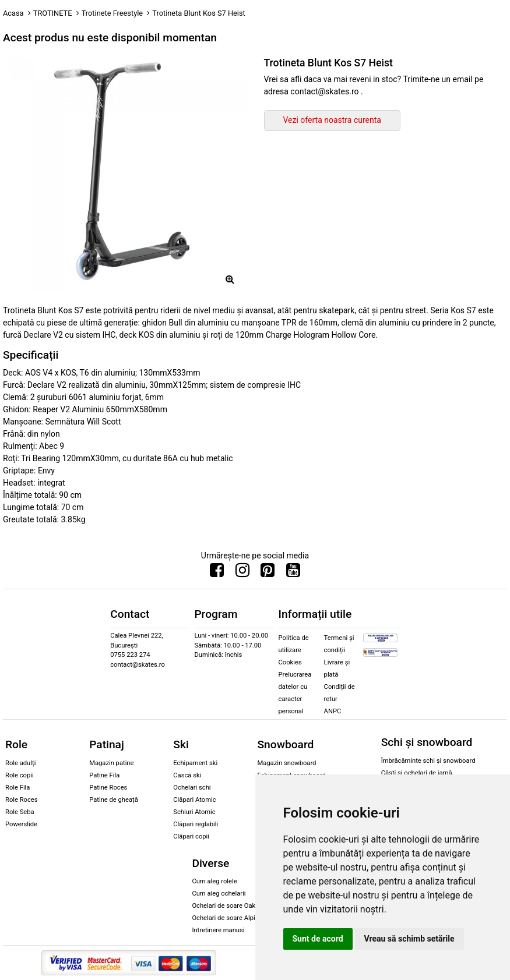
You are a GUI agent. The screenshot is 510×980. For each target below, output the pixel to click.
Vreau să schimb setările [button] (409, 939)
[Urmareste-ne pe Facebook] (217, 573)
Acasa (13, 13)
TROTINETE (53, 13)
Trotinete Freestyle (112, 13)
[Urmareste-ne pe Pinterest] (268, 573)
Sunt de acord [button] (318, 939)
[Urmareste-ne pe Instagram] (242, 573)
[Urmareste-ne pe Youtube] (293, 573)
